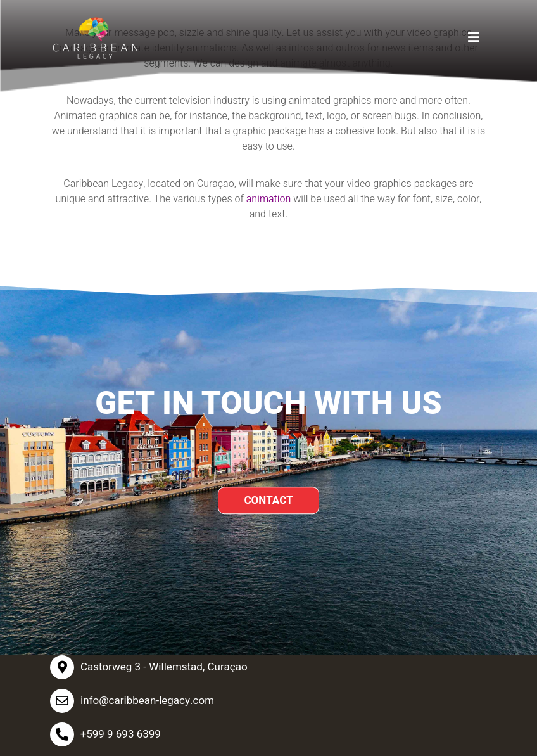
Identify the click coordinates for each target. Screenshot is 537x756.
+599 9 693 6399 (121, 734)
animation (269, 199)
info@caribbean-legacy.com (147, 701)
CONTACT (268, 500)
